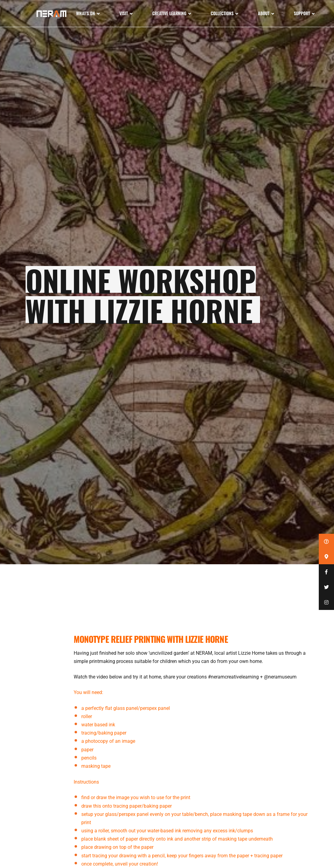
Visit (124, 13)
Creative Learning (169, 13)
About (264, 13)
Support (302, 13)
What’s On (86, 13)
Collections (222, 13)
